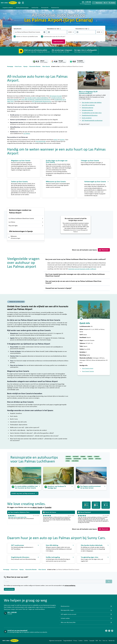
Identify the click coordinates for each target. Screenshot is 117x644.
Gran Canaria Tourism (88, 371)
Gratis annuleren (87, 118)
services (62, 140)
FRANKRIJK (69, 459)
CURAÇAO (97, 457)
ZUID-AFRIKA (75, 461)
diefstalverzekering (13, 100)
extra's (56, 140)
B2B (97, 641)
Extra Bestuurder (41, 141)
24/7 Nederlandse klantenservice (42, 101)
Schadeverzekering (87, 110)
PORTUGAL (98, 459)
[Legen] (44, 32)
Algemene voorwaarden (55, 641)
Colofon (86, 641)
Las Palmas (27, 134)
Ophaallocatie (18, 29)
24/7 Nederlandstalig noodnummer (92, 121)
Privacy (75, 641)
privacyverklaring (70, 586)
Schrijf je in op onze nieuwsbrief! (17, 631)
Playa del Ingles (26, 226)
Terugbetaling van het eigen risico (92, 113)
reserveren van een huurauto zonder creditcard (82, 269)
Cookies (81, 641)
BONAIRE (83, 457)
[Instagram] (109, 631)
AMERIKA (68, 457)
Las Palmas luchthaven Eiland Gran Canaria (26, 219)
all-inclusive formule (56, 96)
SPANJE (68, 461)
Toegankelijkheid (68, 641)
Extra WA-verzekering (88, 105)
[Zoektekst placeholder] (55, 581)
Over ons (105, 641)
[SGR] (23, 3)
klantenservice (88, 4)
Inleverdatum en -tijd (82, 29)
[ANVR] (19, 3)
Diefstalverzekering (87, 108)
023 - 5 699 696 (12, 612)
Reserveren (104, 250)
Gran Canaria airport (88, 368)
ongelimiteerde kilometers (43, 100)
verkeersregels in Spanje (91, 194)
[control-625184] (56, 32)
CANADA (90, 457)
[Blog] (112, 631)
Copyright (92, 641)
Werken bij (112, 641)
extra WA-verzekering (28, 100)
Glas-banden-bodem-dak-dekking (92, 103)
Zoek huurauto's (59, 42)
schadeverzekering (56, 98)
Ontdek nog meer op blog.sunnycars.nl (24, 493)
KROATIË (91, 459)
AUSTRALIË (76, 457)
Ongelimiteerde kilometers (90, 115)
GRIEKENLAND (77, 459)
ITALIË (85, 459)
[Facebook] (106, 631)
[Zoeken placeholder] (109, 581)
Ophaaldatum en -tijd (54, 29)
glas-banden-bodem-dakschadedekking (36, 98)
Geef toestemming (9, 589)
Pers (100, 641)
